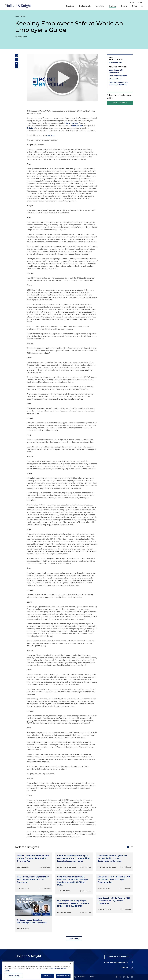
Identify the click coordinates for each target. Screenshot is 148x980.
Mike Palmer (78, 126)
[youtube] (132, 977)
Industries (100, 6)
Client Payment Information (116, 962)
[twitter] (120, 977)
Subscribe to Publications (119, 957)
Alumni (125, 968)
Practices (70, 6)
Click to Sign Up (120, 103)
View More (73, 939)
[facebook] (128, 977)
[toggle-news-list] (132, 847)
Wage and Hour (115, 79)
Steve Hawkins (72, 123)
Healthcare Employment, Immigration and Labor (118, 83)
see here (51, 135)
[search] (142, 6)
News (135, 6)
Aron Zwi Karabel (116, 62)
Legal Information (79, 977)
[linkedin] (117, 977)
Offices (132, 2)
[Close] (70, 969)
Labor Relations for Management (116, 71)
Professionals (85, 6)
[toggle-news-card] (128, 847)
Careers (140, 2)
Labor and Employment (118, 76)
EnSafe (30, 128)
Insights (113, 6)
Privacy (92, 977)
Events (124, 6)
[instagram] (124, 977)
